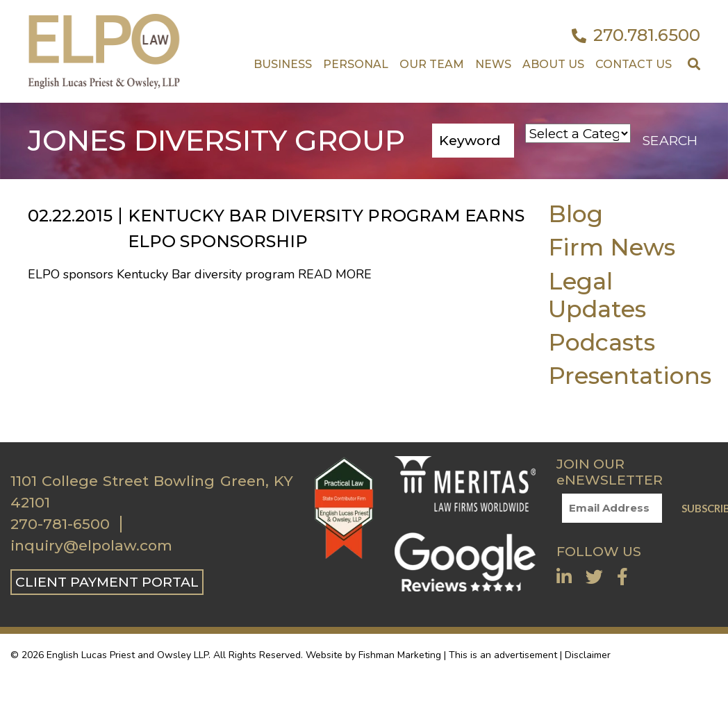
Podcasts (602, 342)
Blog (576, 213)
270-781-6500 (60, 524)
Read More (335, 274)
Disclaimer (588, 655)
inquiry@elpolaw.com (91, 546)
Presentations (630, 375)
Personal (356, 64)
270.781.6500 (636, 35)
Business (283, 64)
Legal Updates (597, 295)
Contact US (634, 64)
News (493, 64)
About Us (553, 64)
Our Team (432, 64)
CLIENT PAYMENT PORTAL (107, 582)
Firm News (612, 247)
